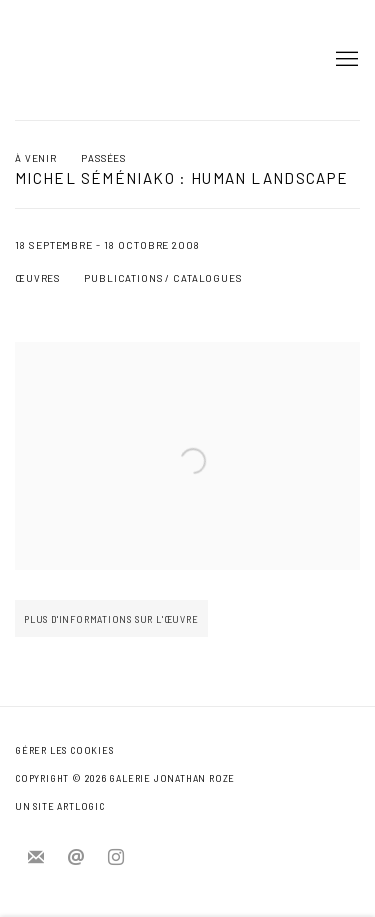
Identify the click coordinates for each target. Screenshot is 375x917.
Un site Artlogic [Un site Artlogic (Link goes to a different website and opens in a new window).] (60, 806)
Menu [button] (345, 60)
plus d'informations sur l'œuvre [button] (111, 629)
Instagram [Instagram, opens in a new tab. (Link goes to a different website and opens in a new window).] (116, 858)
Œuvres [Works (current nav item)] (37, 278)
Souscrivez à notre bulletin (36, 858)
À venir (36, 158)
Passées (103, 158)
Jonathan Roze (75, 60)
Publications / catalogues (163, 278)
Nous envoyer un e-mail (76, 858)
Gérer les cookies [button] (64, 750)
